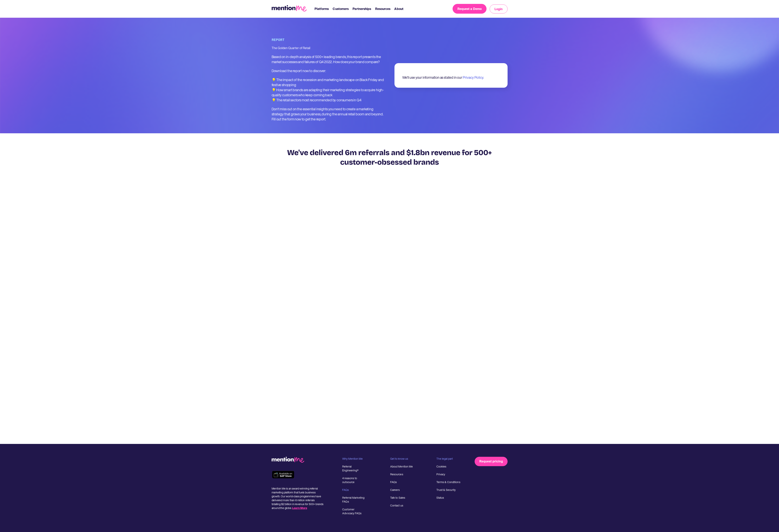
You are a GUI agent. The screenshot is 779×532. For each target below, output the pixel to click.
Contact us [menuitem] (397, 505)
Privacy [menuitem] (441, 474)
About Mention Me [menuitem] (402, 466)
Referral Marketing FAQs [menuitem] (353, 500)
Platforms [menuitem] (322, 9)
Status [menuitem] (440, 498)
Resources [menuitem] (383, 9)
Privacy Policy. (473, 77)
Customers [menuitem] (341, 9)
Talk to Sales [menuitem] (398, 498)
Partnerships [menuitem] (362, 9)
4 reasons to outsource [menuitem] (350, 480)
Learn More (300, 508)
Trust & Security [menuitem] (446, 490)
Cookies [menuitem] (441, 466)
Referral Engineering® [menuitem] (350, 468)
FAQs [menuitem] (393, 482)
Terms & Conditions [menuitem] (448, 482)
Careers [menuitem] (395, 490)
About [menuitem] (399, 9)
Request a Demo (470, 9)
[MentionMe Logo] (291, 9)
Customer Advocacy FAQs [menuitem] (352, 511)
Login (499, 9)
